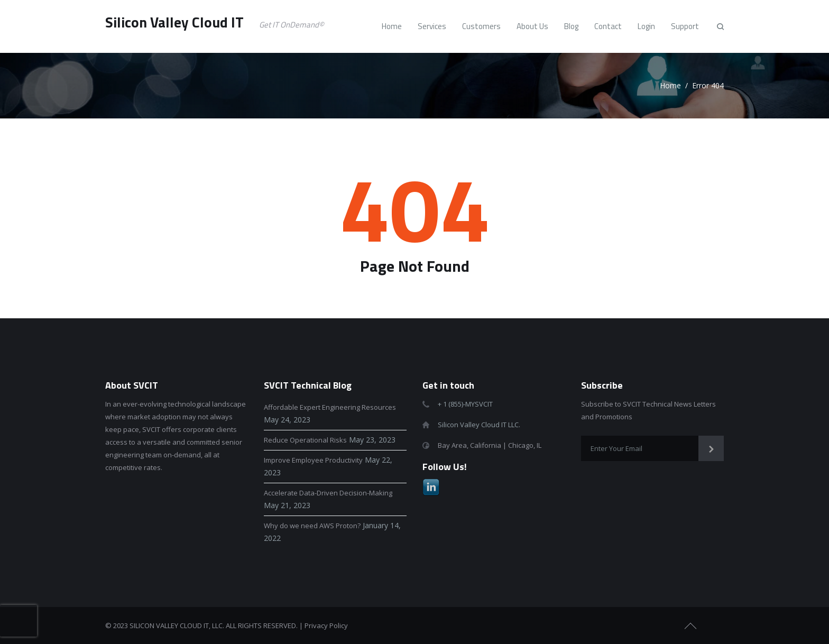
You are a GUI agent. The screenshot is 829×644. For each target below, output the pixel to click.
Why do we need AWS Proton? (312, 526)
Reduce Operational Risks (305, 440)
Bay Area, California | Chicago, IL (490, 445)
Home (670, 85)
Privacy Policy (326, 625)
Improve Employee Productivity (313, 460)
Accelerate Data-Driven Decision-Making (328, 493)
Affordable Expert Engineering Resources (330, 407)
